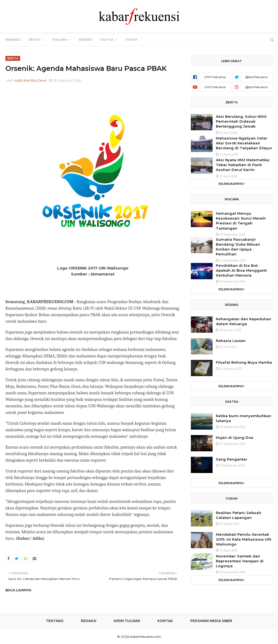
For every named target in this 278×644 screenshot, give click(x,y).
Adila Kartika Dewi (30, 80)
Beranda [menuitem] (13, 40)
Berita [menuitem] (35, 40)
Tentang (55, 621)
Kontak (165, 621)
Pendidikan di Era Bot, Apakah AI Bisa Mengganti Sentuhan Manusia (241, 270)
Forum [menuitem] (131, 40)
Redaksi (89, 621)
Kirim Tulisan (127, 621)
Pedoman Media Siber (211, 621)
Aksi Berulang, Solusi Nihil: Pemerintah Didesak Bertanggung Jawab (241, 121)
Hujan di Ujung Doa (235, 437)
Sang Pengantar (232, 459)
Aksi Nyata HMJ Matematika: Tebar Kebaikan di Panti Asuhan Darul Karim (243, 165)
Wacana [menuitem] (60, 40)
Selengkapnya (231, 184)
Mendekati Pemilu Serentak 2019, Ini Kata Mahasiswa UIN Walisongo (244, 539)
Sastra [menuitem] (107, 40)
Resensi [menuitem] (85, 40)
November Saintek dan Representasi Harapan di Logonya (240, 561)
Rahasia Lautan (231, 341)
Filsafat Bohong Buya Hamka (244, 362)
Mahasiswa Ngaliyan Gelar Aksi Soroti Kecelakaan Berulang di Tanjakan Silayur (244, 143)
